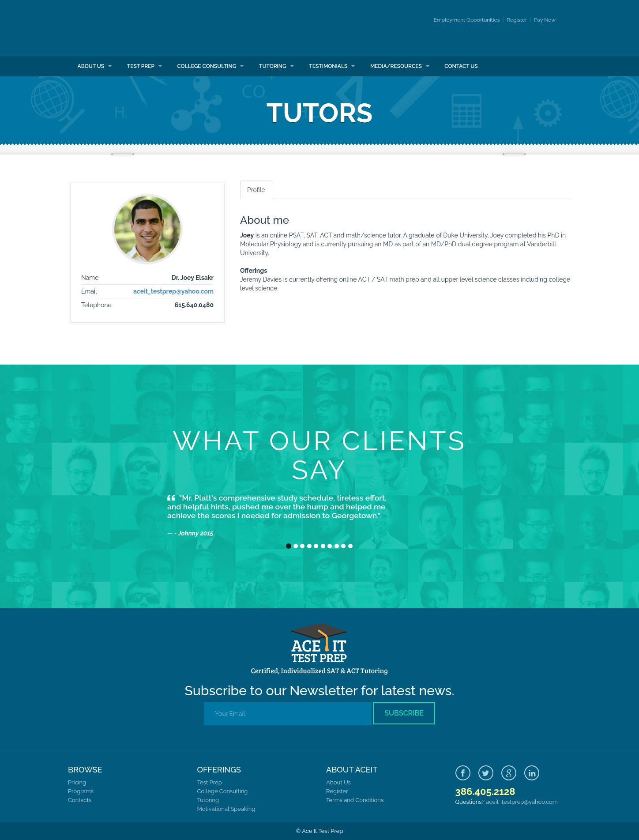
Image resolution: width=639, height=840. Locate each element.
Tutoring (273, 66)
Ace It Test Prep (122, 28)
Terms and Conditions (355, 800)
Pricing (77, 782)
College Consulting (207, 66)
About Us (91, 66)
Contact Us (461, 66)
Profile (256, 190)
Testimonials (328, 66)
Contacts (80, 800)
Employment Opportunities (467, 20)
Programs (81, 791)
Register (517, 20)
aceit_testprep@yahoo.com (173, 291)
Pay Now (545, 20)
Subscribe (404, 713)
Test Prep (141, 66)
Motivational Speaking (226, 809)
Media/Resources (396, 66)
